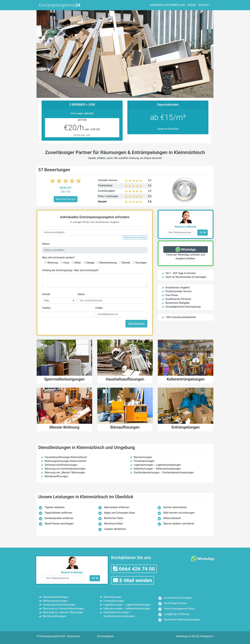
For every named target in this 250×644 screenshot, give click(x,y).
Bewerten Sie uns (66, 199)
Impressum (74, 636)
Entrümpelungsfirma (60, 5)
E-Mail (99, 308)
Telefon (46, 308)
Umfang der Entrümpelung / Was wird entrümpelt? (70, 270)
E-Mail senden (133, 580)
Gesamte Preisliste (168, 129)
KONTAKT (204, 5)
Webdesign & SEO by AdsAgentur (195, 636)
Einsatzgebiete (105, 636)
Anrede (46, 294)
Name (81, 294)
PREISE (192, 5)
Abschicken (136, 324)
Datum (46, 244)
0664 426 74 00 (134, 569)
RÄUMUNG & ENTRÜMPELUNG (167, 5)
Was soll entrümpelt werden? (58, 258)
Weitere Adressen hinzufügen (135, 237)
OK (203, 232)
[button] (50, 54)
